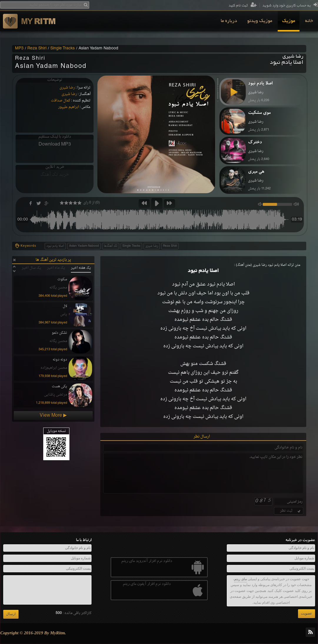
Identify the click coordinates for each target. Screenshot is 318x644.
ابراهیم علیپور (69, 107)
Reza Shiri (37, 49)
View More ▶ (53, 416)
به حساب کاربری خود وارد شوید (290, 6)
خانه (309, 21)
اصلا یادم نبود (55, 246)
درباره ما (229, 21)
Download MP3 (55, 144)
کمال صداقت (61, 101)
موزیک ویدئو (260, 21)
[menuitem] (309, 21)
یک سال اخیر (31, 268)
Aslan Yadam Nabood (84, 246)
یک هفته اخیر (81, 268)
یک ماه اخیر (56, 268)
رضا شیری (67, 88)
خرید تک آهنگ (55, 175)
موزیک (289, 21)
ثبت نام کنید (243, 6)
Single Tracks (63, 49)
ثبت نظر (291, 511)
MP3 (19, 49)
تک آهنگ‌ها (111, 246)
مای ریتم (240, 579)
